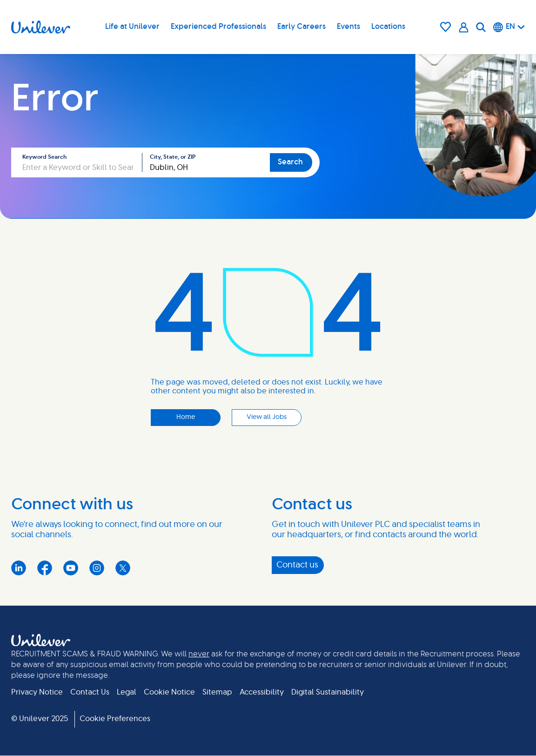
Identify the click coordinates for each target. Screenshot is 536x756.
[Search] (481, 27)
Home (186, 417)
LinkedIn (19, 568)
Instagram (97, 568)
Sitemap (217, 692)
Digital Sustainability (328, 692)
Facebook (45, 568)
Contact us (297, 565)
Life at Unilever (132, 27)
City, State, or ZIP (173, 157)
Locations (388, 27)
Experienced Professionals (218, 27)
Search (290, 162)
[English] (509, 27)
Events (348, 27)
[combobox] (206, 162)
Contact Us (90, 692)
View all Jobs (267, 417)
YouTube (71, 568)
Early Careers (301, 27)
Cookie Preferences (115, 719)
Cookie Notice (169, 692)
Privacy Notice (37, 692)
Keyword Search (44, 157)
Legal (127, 692)
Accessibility (262, 692)
